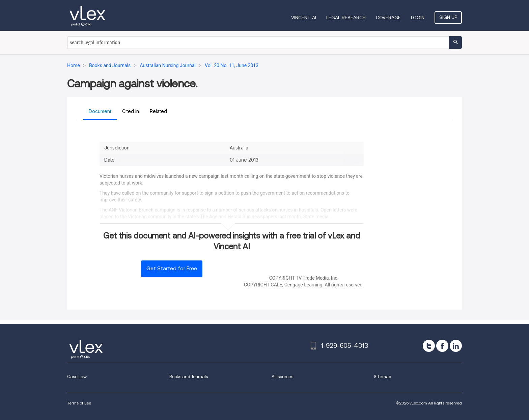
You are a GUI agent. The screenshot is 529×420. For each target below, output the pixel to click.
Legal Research (346, 18)
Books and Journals (189, 377)
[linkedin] (456, 346)
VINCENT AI (304, 18)
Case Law (77, 377)
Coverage (388, 18)
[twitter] (429, 346)
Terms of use (79, 403)
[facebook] (442, 346)
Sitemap (382, 377)
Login (418, 18)
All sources (282, 377)
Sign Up (448, 17)
